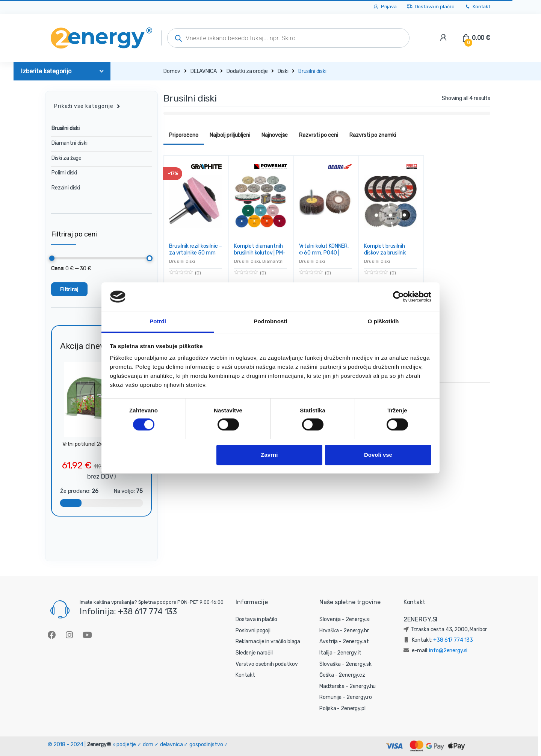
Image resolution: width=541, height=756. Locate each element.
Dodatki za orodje (247, 71)
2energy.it (349, 653)
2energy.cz (352, 675)
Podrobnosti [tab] (270, 322)
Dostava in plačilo (431, 7)
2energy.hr (356, 631)
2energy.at (356, 642)
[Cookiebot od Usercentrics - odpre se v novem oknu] (398, 297)
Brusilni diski (182, 261)
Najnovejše (275, 135)
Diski (283, 71)
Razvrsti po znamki (373, 135)
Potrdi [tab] (158, 322)
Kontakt (477, 7)
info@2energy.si (448, 651)
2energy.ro (359, 697)
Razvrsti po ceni (319, 135)
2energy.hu (363, 686)
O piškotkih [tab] (383, 322)
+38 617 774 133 (453, 640)
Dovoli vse (378, 455)
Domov (172, 71)
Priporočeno (184, 135)
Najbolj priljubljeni (230, 135)
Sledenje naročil (254, 653)
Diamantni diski (70, 143)
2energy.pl (353, 708)
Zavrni (269, 455)
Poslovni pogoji (253, 631)
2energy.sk (359, 664)
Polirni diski (64, 173)
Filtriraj (69, 289)
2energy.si (358, 619)
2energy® (99, 745)
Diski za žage (66, 158)
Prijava (385, 7)
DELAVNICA (204, 71)
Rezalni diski (66, 188)
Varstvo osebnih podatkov (267, 664)
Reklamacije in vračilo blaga (268, 642)
